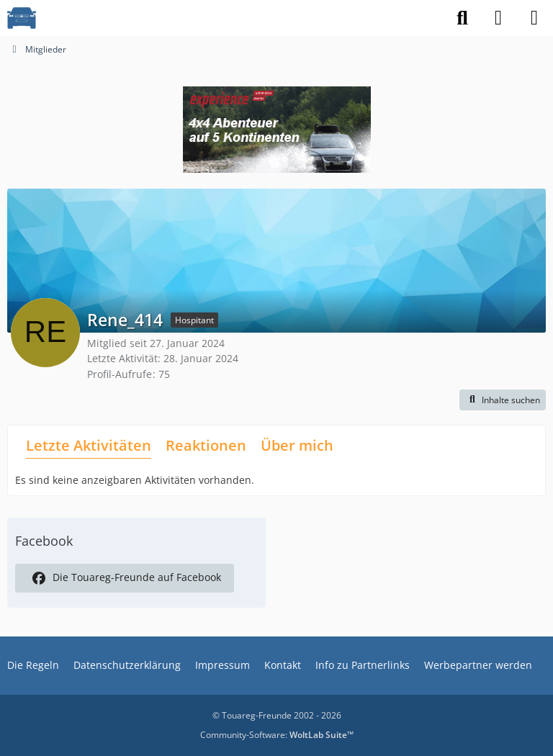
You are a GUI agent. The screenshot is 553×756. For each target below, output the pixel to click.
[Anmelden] (498, 18)
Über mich (297, 445)
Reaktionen (206, 445)
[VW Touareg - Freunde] (22, 18)
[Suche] (462, 18)
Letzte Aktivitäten (89, 445)
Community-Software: (277, 735)
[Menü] (534, 18)
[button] (503, 400)
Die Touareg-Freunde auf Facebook (125, 578)
